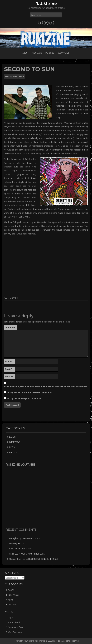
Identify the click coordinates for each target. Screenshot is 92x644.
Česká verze (63, 53)
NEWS (12, 447)
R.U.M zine (46, 4)
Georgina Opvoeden (19, 538)
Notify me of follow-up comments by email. (30, 393)
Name (9, 362)
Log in (11, 618)
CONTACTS (37, 53)
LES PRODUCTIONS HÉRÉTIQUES (30, 554)
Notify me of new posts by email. (24, 398)
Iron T (12, 549)
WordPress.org (15, 632)
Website (9, 376)
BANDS (15, 298)
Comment (11, 327)
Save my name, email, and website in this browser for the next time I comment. (46, 387)
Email (8, 369)
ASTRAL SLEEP (25, 549)
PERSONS (50, 53)
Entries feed (14, 622)
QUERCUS (20, 543)
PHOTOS (13, 452)
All (23, 76)
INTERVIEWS (15, 442)
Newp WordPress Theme (34, 641)
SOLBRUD (37, 538)
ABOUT (26, 53)
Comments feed (16, 627)
